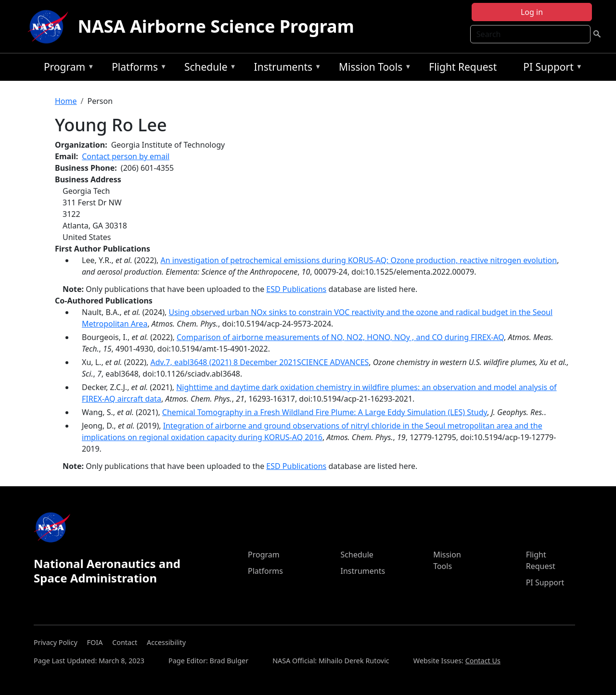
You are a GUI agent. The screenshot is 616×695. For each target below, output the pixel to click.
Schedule (208, 69)
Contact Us (483, 661)
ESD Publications (296, 289)
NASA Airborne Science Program (216, 26)
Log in (532, 12)
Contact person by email (126, 156)
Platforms (137, 69)
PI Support (550, 69)
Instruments (285, 69)
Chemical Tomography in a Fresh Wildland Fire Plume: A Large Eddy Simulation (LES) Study (325, 412)
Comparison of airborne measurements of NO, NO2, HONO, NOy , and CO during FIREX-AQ (340, 337)
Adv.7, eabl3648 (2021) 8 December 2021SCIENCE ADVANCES (259, 362)
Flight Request (463, 67)
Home (66, 101)
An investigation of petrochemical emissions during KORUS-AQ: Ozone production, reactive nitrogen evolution (359, 260)
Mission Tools (373, 69)
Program (67, 69)
